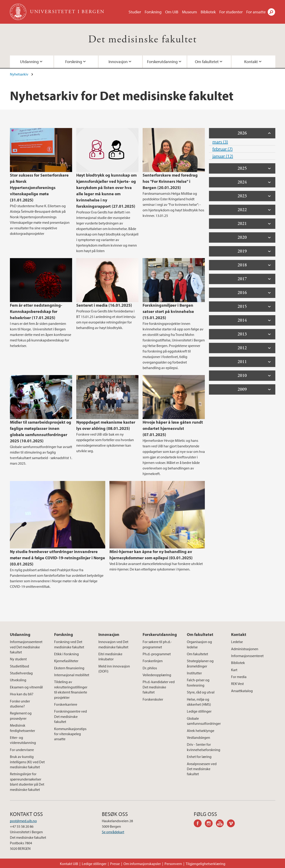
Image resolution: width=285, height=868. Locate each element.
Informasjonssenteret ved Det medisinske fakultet (26, 647)
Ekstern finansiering (69, 668)
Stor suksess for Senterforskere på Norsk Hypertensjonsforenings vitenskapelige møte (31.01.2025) (39, 188)
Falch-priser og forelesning (198, 682)
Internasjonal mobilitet (72, 675)
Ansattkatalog (242, 691)
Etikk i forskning (66, 654)
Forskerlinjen (153, 661)
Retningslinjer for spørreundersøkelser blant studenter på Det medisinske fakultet (27, 782)
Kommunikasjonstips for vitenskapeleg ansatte (70, 734)
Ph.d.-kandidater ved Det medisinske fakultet (159, 687)
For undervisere (22, 750)
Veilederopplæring (157, 675)
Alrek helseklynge (201, 731)
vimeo (232, 824)
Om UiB (172, 12)
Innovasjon (118, 62)
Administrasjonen (245, 649)
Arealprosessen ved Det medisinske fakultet (202, 769)
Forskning (153, 12)
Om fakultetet (207, 62)
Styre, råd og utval (201, 692)
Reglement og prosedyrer (21, 716)
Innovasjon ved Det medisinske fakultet (113, 644)
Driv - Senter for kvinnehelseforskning (204, 747)
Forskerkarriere (66, 704)
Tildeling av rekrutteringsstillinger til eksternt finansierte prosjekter (71, 689)
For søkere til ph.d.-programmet (157, 644)
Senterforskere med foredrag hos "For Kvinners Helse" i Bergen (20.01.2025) (170, 181)
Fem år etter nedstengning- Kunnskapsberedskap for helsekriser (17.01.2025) (36, 311)
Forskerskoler (153, 699)
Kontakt (251, 62)
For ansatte (256, 12)
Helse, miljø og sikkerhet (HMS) (199, 702)
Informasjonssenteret (247, 656)
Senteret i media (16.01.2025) (104, 305)
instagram (210, 824)
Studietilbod (19, 666)
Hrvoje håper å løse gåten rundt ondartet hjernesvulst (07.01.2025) (173, 428)
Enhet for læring (199, 757)
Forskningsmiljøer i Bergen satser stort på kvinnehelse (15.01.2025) (168, 311)
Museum (190, 12)
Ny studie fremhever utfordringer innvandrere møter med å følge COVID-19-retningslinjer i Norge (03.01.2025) (57, 558)
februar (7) (223, 149)
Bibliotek (208, 12)
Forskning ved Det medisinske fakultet (69, 644)
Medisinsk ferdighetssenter (22, 728)
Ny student (18, 659)
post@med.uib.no (23, 821)
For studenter (231, 12)
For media (239, 677)
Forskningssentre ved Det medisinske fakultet (71, 716)
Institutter (194, 673)
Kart (234, 670)
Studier (135, 12)
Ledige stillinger (199, 711)
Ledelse (237, 642)
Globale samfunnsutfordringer (204, 721)
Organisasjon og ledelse (199, 644)
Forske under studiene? (20, 704)
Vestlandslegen (198, 737)
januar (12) (223, 156)
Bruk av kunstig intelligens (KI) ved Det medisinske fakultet (27, 762)
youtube (221, 824)
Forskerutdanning (162, 62)
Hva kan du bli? (22, 694)
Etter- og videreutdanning (23, 740)
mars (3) (220, 142)
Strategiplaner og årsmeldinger (200, 663)
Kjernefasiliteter (66, 661)
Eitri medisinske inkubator (110, 656)
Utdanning (29, 62)
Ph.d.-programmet (157, 654)
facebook (199, 824)
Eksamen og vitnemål (26, 687)
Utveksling (18, 680)
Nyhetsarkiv (19, 74)
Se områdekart (113, 832)
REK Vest (237, 684)
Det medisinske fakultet (142, 39)
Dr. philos (150, 668)
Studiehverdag (21, 673)
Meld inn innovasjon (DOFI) (114, 669)
